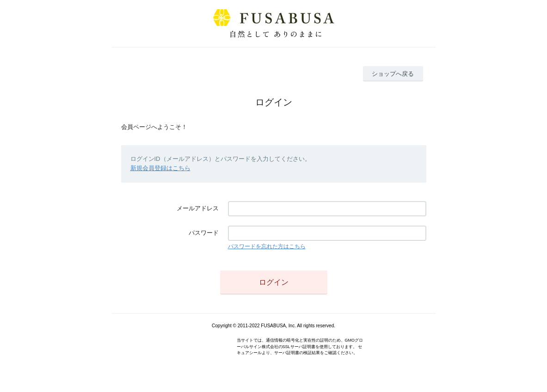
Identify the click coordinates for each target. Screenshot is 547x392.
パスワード (204, 233)
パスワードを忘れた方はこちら (267, 246)
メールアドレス (198, 208)
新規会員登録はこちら (160, 168)
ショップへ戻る (393, 74)
